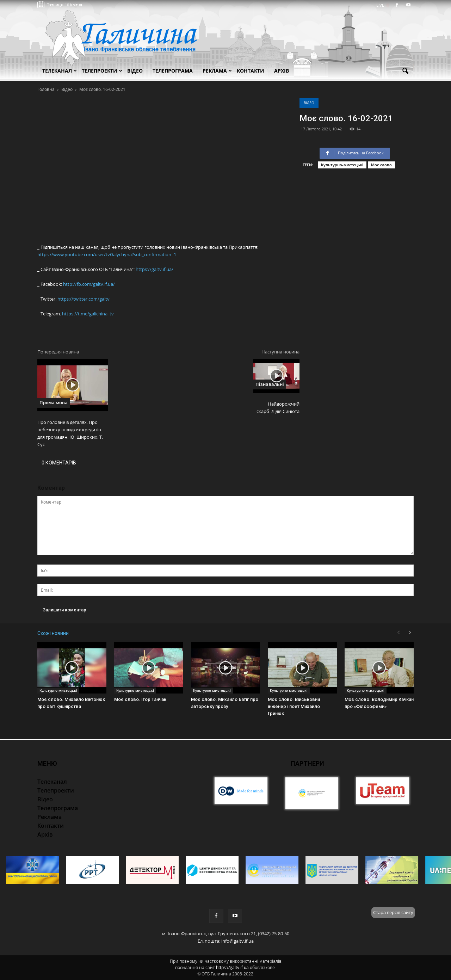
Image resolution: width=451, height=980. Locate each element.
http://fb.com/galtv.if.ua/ (89, 284)
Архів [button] (282, 71)
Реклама (217, 71)
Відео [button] (135, 71)
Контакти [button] (251, 71)
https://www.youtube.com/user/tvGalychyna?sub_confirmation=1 (107, 254)
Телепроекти (102, 71)
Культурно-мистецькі (342, 165)
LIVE (382, 5)
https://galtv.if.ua (232, 967)
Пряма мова (54, 402)
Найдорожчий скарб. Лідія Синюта (278, 408)
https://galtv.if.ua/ (155, 269)
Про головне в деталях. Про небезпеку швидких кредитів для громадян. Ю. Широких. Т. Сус (70, 433)
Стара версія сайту (393, 912)
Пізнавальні (270, 384)
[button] (405, 71)
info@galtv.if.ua (237, 941)
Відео (309, 103)
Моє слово (381, 165)
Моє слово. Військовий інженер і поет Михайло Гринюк (294, 706)
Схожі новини (53, 633)
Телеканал (60, 71)
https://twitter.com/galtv (84, 299)
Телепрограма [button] (173, 71)
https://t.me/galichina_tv (88, 314)
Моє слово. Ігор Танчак (140, 699)
